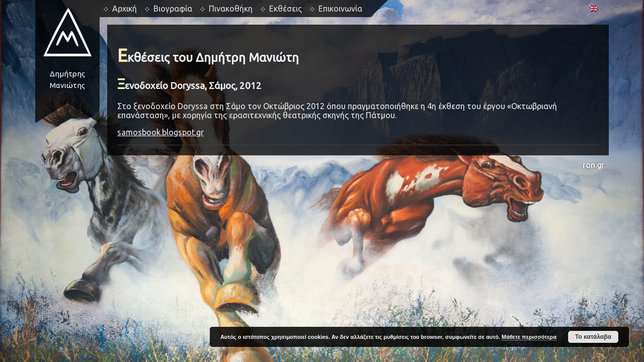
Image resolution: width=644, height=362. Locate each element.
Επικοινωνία (340, 9)
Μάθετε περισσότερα (529, 337)
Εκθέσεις (286, 9)
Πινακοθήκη (231, 9)
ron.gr (593, 165)
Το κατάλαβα (593, 337)
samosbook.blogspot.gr (160, 132)
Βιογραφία (173, 9)
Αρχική (125, 9)
